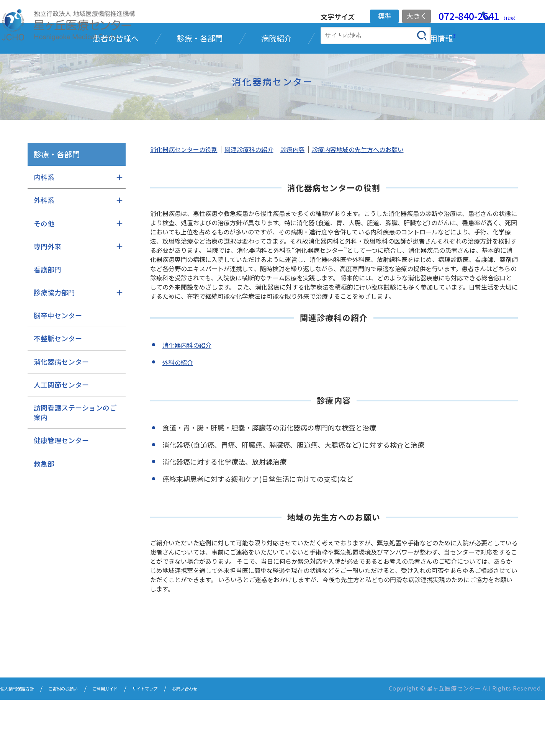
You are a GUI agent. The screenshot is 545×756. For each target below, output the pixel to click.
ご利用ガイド (133, 745)
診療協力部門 (54, 350)
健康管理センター (61, 497)
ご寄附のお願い (81, 745)
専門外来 (47, 303)
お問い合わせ (231, 745)
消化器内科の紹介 (190, 402)
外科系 (44, 257)
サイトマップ (182, 745)
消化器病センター (61, 419)
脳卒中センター (58, 373)
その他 (44, 280)
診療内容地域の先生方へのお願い (381, 206)
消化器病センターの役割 (188, 206)
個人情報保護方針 (23, 745)
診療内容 (309, 206)
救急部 (44, 520)
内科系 (44, 234)
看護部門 (47, 327)
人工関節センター (61, 442)
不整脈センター (58, 396)
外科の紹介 (180, 419)
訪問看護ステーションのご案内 (75, 470)
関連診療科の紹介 (260, 206)
